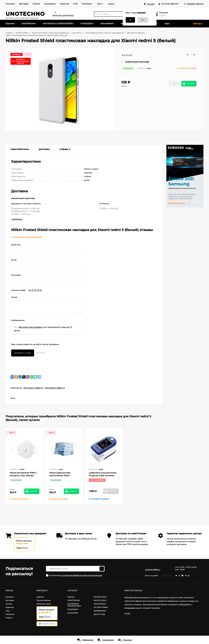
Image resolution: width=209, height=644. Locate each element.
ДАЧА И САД (99, 614)
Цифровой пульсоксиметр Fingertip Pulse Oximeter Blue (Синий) (103, 476)
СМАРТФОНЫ (73, 600)
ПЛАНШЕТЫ (73, 609)
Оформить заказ (44, 604)
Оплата (36, 4)
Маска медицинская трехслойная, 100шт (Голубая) (60, 476)
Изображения (18, 320)
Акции (111, 4)
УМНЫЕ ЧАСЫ (100, 597)
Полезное (87, 4)
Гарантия (64, 4)
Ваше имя (16, 245)
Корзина (40, 597)
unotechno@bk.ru (153, 570)
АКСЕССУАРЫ (100, 600)
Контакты (10, 4)
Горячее (71, 597)
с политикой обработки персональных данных (82, 575)
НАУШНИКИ (73, 613)
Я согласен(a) (74, 575)
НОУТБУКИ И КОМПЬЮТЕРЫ (74, 605)
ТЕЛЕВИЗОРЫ (100, 611)
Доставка (24, 4)
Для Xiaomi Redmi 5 (33, 388)
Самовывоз (50, 4)
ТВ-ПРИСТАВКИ (101, 607)
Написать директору (63, 15)
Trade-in (9, 618)
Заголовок (16, 275)
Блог (100, 4)
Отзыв (14, 297)
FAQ (75, 4)
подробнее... (17, 219)
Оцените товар (18, 290)
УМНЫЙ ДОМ (100, 604)
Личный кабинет (44, 600)
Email (14, 260)
